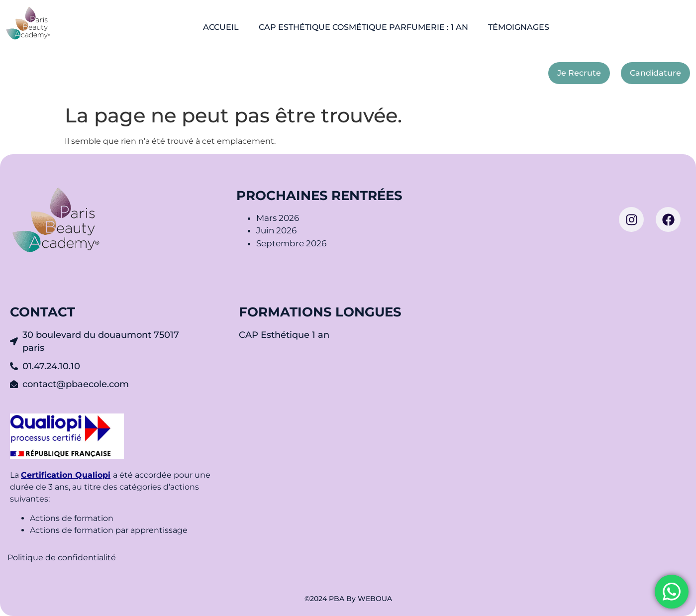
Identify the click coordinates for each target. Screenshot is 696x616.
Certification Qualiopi (66, 475)
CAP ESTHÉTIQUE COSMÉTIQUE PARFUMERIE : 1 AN (363, 27)
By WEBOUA (369, 599)
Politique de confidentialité (63, 558)
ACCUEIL (221, 27)
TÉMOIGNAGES (519, 27)
